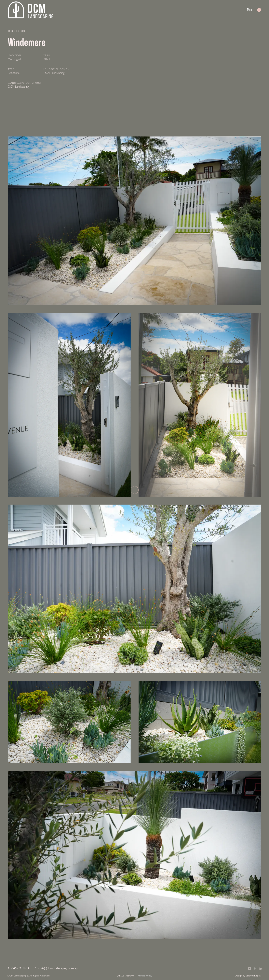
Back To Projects (16, 31)
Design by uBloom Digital (248, 976)
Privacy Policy (145, 976)
